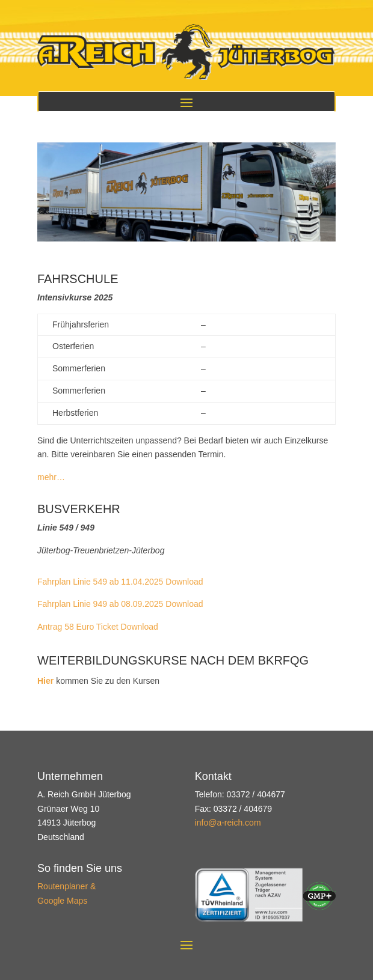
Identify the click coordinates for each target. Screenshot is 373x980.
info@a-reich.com (228, 823)
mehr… (51, 477)
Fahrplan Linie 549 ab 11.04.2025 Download (120, 582)
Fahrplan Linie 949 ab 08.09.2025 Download (120, 604)
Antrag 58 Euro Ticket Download (98, 627)
